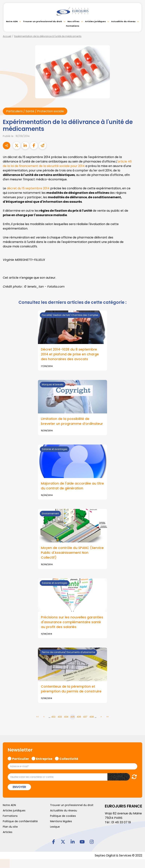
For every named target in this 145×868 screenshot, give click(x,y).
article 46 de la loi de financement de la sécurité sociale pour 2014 (67, 164)
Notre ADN (12, 21)
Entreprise (44, 758)
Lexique (55, 827)
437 (85, 717)
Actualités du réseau (123, 21)
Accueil (7, 36)
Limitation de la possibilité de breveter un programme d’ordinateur (72, 421)
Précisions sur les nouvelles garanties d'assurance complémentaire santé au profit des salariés (72, 622)
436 (79, 717)
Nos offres (73, 21)
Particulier (21, 758)
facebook (53, 842)
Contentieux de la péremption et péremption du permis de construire (71, 689)
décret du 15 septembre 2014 (28, 188)
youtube (82, 842)
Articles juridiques (95, 21)
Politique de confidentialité (20, 821)
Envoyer (19, 787)
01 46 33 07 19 (121, 822)
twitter (63, 842)
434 (66, 717)
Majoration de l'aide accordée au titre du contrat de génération (72, 486)
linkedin (72, 842)
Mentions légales (61, 821)
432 (53, 717)
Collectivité (69, 758)
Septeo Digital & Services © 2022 (118, 855)
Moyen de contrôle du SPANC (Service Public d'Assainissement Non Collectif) (72, 553)
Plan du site (10, 827)
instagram (92, 842)
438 (92, 717)
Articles (8, 832)
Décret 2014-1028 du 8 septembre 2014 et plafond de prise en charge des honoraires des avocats (70, 354)
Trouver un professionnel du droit (43, 21)
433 (60, 717)
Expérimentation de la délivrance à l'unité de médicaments (48, 36)
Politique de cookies (63, 816)
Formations (73, 26)
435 (73, 717)
